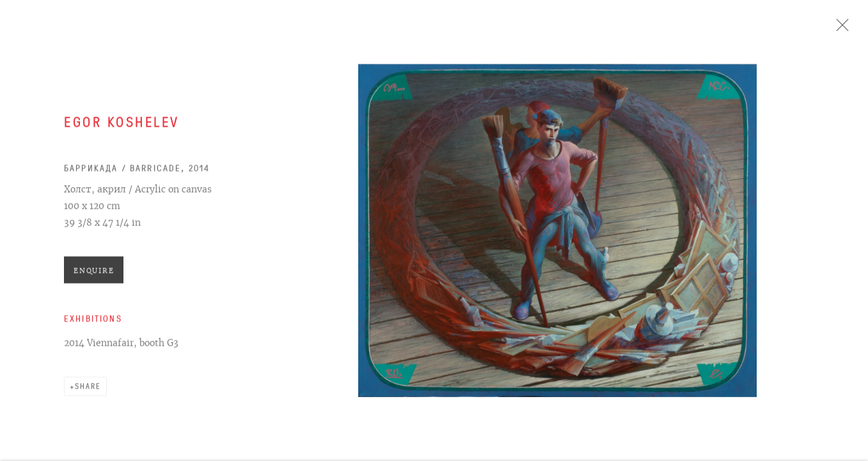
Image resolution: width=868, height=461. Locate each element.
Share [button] (88, 389)
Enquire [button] (94, 273)
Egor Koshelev (122, 126)
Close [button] (842, 29)
